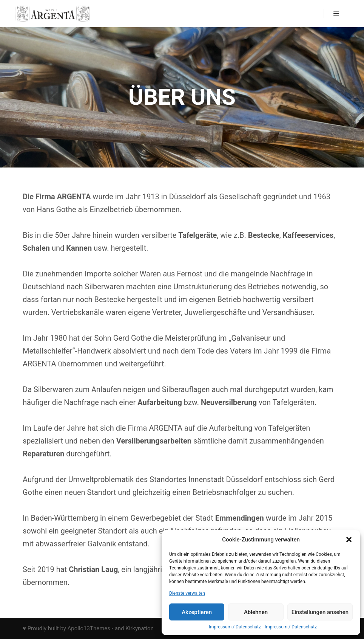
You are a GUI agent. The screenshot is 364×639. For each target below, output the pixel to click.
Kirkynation (140, 628)
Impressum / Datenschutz (235, 627)
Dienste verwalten (187, 593)
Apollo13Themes (89, 628)
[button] (349, 540)
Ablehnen (256, 612)
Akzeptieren (197, 612)
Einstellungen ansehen (320, 612)
